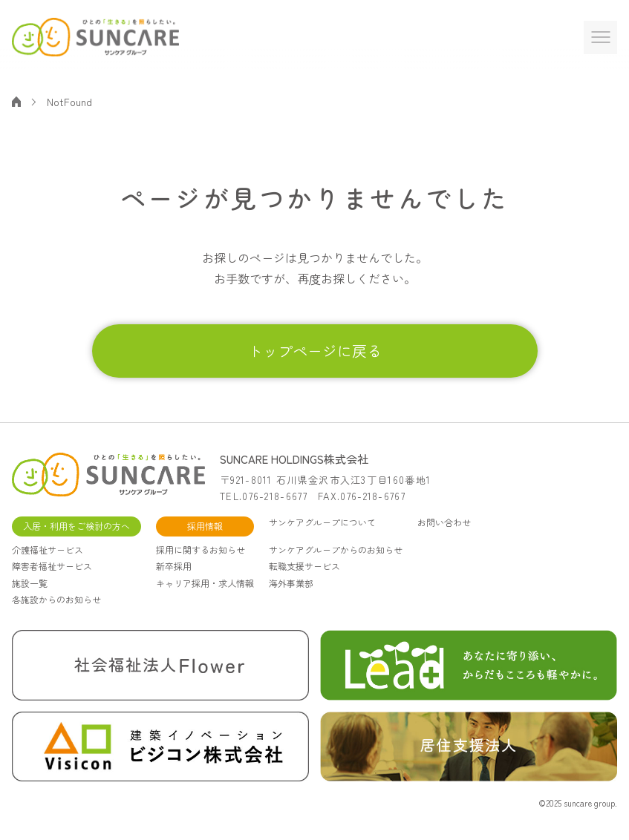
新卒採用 (174, 566)
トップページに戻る (315, 351)
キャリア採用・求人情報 (205, 583)
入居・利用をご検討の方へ (76, 526)
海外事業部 (291, 583)
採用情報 (205, 526)
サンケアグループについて (322, 522)
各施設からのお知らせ (56, 599)
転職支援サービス (304, 566)
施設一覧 (30, 583)
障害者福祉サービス (52, 566)
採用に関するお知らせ (201, 549)
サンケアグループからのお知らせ (336, 549)
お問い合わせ (444, 522)
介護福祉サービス (48, 549)
